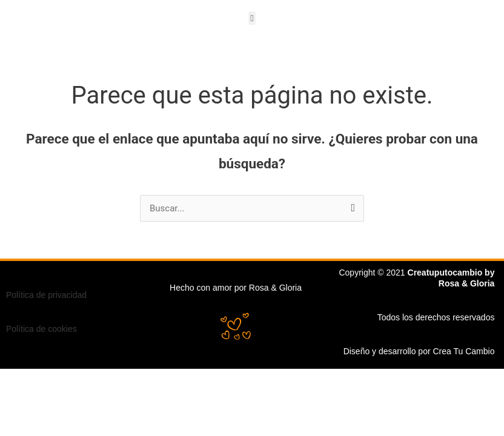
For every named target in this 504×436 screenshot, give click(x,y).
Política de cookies (41, 329)
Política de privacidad (46, 295)
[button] (252, 18)
